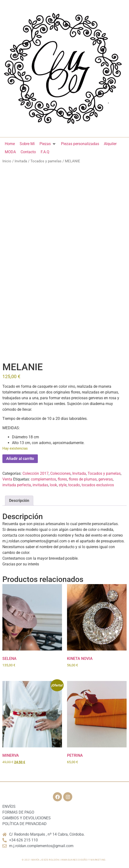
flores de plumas (83, 479)
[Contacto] (28, 152)
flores (62, 479)
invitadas (40, 485)
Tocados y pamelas (46, 161)
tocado (74, 485)
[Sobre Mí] (27, 144)
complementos (43, 479)
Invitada (21, 161)
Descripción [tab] (19, 501)
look (53, 485)
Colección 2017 (36, 473)
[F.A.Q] (45, 152)
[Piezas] (48, 144)
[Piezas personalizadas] (80, 144)
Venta (7, 479)
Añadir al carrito (20, 459)
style (63, 485)
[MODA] (10, 152)
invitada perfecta (17, 485)
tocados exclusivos (98, 485)
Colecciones (60, 473)
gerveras (106, 479)
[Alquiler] (110, 144)
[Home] (10, 144)
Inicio (7, 161)
